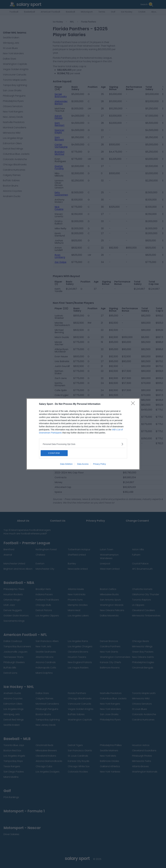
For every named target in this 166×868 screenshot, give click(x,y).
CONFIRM (55, 453)
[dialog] (83, 434)
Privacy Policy (99, 464)
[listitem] (83, 444)
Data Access (83, 464)
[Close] (134, 404)
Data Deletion (66, 464)
